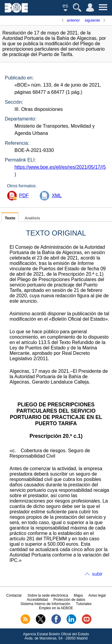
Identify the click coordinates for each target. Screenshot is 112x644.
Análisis (32, 218)
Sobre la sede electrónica (48, 595)
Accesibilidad (37, 600)
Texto (10, 218)
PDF (24, 196)
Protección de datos (69, 600)
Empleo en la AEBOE (56, 608)
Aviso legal (97, 595)
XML (57, 196)
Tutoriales (84, 604)
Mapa (78, 595)
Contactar (14, 595)
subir (97, 574)
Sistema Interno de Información (45, 604)
